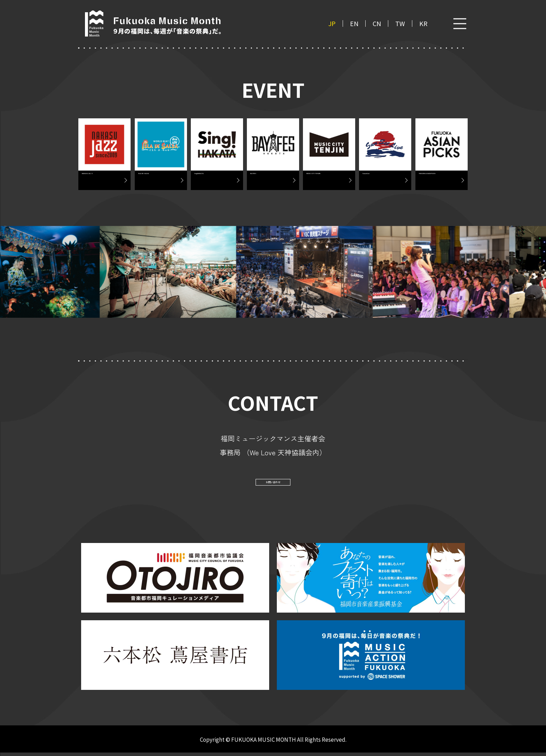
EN (354, 24)
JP (332, 24)
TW (400, 24)
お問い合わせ (273, 483)
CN (377, 24)
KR (423, 24)
